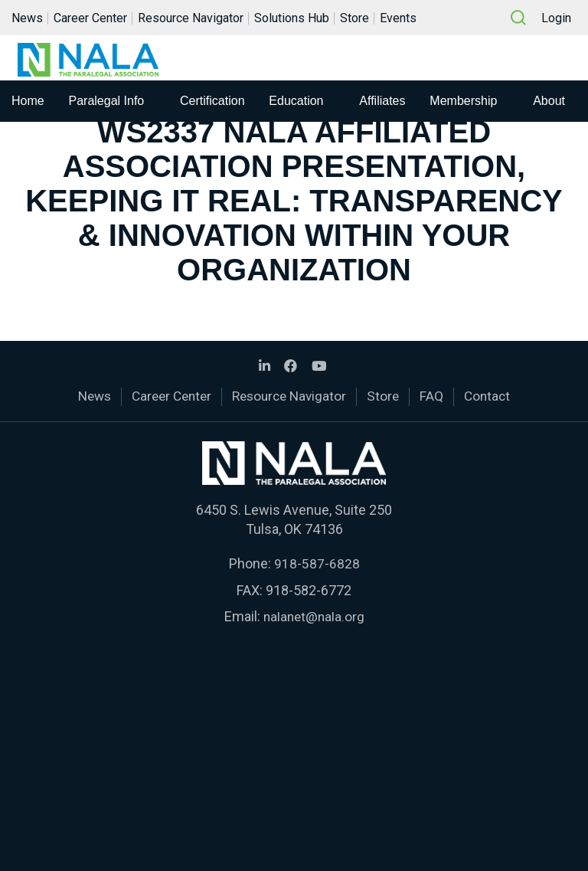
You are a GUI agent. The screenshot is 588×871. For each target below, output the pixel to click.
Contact (495, 396)
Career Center (90, 18)
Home (28, 105)
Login (556, 18)
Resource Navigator (191, 18)
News (27, 18)
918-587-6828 (317, 563)
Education (296, 105)
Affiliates (382, 105)
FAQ (438, 396)
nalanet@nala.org (314, 615)
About (549, 105)
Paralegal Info (107, 105)
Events (398, 18)
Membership (463, 105)
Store (354, 18)
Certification (212, 105)
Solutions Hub (292, 18)
